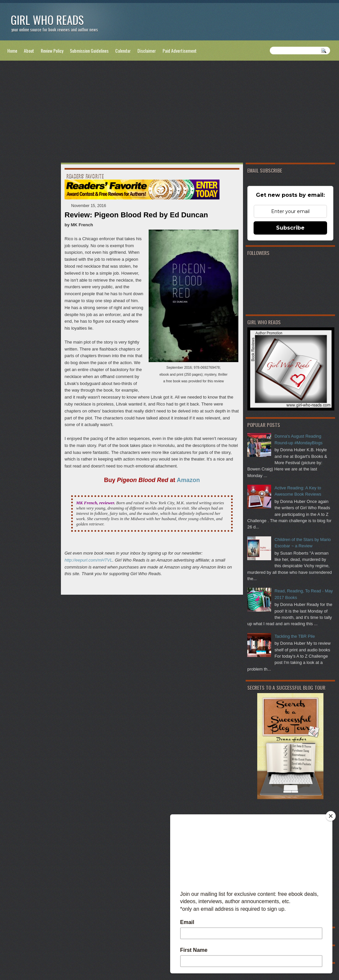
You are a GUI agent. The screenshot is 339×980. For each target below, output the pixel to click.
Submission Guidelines (89, 51)
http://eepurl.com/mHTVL (89, 560)
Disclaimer (147, 51)
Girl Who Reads (47, 20)
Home (12, 51)
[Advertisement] (169, 113)
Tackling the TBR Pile (295, 636)
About (29, 51)
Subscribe (290, 228)
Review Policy (52, 51)
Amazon (188, 480)
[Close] (331, 816)
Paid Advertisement (180, 51)
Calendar (123, 51)
